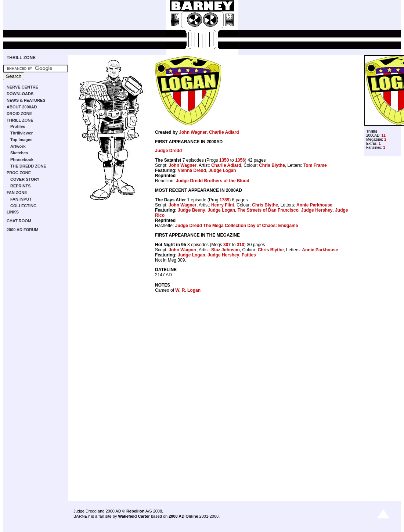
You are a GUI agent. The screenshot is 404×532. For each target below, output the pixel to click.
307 (227, 245)
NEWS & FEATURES (26, 100)
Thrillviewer (21, 133)
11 (384, 135)
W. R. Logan (188, 290)
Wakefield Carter (134, 516)
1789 (225, 200)
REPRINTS (21, 186)
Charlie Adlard (224, 132)
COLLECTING (24, 206)
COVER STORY (25, 179)
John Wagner (193, 132)
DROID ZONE (19, 114)
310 (241, 245)
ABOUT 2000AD (22, 107)
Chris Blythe (272, 165)
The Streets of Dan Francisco (268, 210)
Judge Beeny (192, 210)
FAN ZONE (17, 193)
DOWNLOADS (20, 94)
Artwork (18, 146)
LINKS (13, 212)
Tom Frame (315, 165)
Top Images (21, 140)
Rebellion (136, 511)
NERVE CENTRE (22, 87)
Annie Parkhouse (314, 205)
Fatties (249, 255)
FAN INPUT (21, 199)
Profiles (18, 126)
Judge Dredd (168, 151)
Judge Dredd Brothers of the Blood (213, 181)
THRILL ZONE (21, 58)
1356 (240, 160)
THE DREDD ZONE (28, 166)
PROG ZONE (19, 173)
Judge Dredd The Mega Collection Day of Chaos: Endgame (237, 226)
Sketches (19, 153)
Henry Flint (223, 205)
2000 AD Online (183, 516)
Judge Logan (222, 170)
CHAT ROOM (19, 221)
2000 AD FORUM (22, 230)
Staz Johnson (226, 250)
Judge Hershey (317, 210)
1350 (224, 160)
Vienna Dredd (192, 170)
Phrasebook (22, 159)
